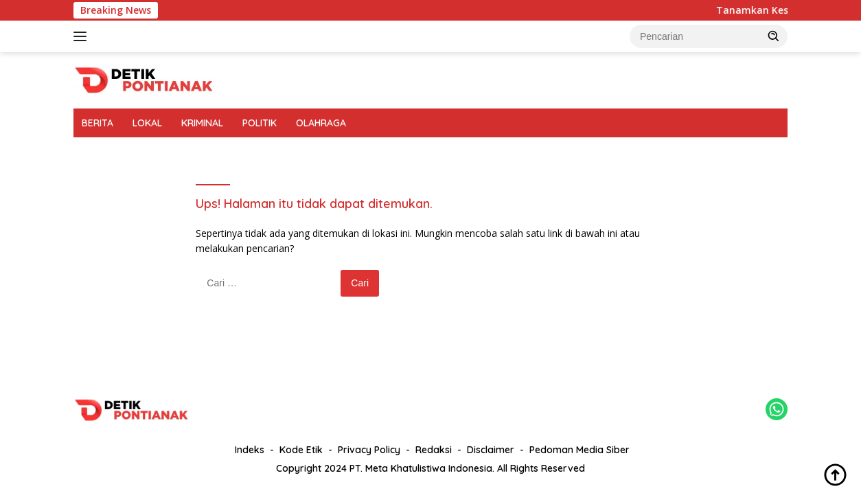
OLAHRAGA (321, 123)
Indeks (250, 450)
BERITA (97, 123)
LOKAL (147, 123)
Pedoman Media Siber (579, 450)
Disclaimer (491, 450)
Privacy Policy (369, 450)
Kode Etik (301, 450)
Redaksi (434, 450)
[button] (774, 36)
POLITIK (260, 123)
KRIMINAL (202, 123)
